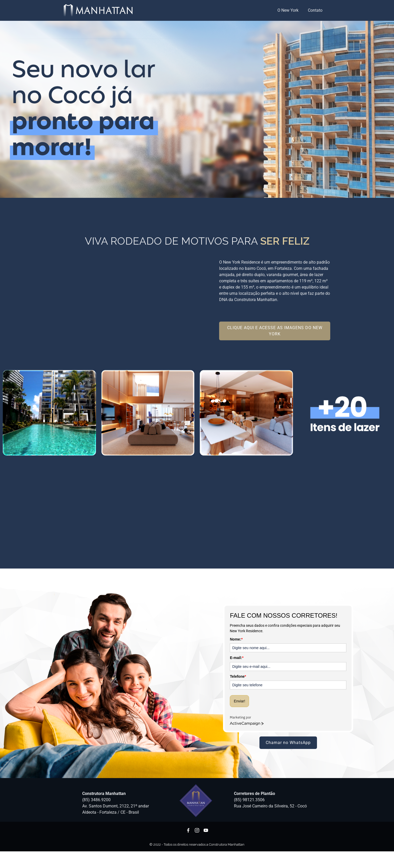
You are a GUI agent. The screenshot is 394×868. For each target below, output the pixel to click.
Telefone (238, 676)
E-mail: (237, 658)
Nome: (236, 639)
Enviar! (239, 701)
